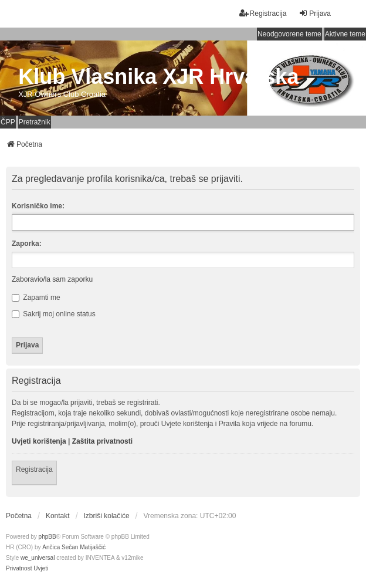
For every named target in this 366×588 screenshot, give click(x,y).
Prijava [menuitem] (315, 13)
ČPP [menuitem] (8, 122)
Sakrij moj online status (54, 314)
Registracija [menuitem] (263, 13)
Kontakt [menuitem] (58, 516)
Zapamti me (36, 298)
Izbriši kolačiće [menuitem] (107, 516)
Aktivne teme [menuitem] (345, 34)
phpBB (48, 537)
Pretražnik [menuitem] (35, 122)
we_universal (38, 558)
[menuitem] (19, 569)
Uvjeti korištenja (39, 441)
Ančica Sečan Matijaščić (74, 547)
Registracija (34, 469)
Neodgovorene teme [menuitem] (289, 34)
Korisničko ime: (38, 206)
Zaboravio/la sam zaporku (52, 279)
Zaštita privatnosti (102, 441)
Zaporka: (27, 244)
